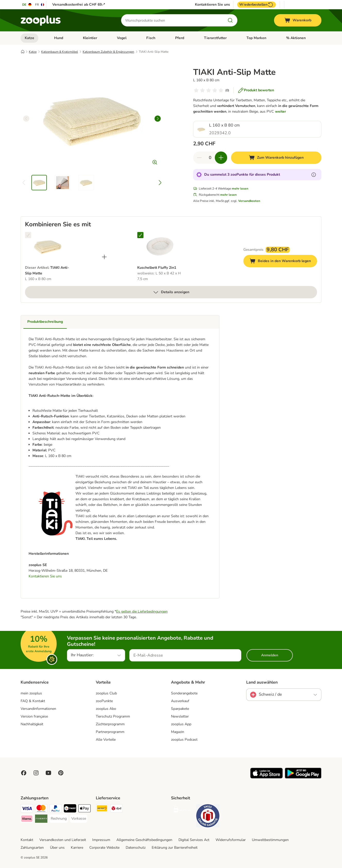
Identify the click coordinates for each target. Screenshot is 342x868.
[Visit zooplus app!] (266, 777)
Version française (34, 716)
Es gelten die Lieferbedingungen (142, 611)
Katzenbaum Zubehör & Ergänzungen (108, 52)
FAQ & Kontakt (33, 701)
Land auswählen (262, 682)
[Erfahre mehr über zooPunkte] (314, 175)
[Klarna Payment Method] (27, 820)
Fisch (151, 38)
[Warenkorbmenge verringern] (199, 158)
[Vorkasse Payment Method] (79, 819)
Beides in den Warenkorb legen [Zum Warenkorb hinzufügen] (283, 262)
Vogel (122, 38)
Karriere (77, 848)
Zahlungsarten (32, 848)
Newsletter (180, 716)
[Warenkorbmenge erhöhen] (221, 158)
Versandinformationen (38, 709)
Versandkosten (249, 201)
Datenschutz (136, 848)
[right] (158, 119)
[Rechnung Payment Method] (59, 819)
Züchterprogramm (110, 724)
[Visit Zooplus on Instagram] (36, 773)
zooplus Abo (106, 709)
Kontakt (27, 840)
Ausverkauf (180, 701)
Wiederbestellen (256, 5)
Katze (29, 38)
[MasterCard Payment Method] (41, 809)
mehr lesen (240, 189)
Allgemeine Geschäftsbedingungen (144, 840)
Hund (59, 38)
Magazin (178, 732)
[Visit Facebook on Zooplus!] (24, 773)
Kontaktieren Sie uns (212, 5)
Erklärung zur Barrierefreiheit (175, 848)
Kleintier (90, 38)
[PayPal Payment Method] (56, 809)
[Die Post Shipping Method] (102, 809)
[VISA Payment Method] (27, 809)
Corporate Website (104, 848)
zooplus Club (106, 693)
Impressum (101, 840)
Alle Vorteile (106, 740)
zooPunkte (104, 701)
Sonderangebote (184, 693)
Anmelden (270, 655)
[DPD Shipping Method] (116, 809)
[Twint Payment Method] (70, 809)
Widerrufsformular (231, 840)
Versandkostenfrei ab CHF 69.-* (79, 5)
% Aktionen (296, 38)
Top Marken (256, 38)
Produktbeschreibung (45, 322)
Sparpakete (180, 709)
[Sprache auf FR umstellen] (40, 5)
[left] (26, 119)
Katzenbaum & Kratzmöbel (60, 52)
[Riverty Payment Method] (41, 820)
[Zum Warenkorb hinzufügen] (276, 158)
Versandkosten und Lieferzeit (63, 840)
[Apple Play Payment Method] (84, 809)
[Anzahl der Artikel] (210, 158)
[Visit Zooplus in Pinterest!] (61, 773)
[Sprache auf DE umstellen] (27, 5)
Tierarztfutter (215, 38)
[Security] (183, 810)
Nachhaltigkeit (32, 724)
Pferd (180, 38)
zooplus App (181, 724)
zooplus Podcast (184, 740)
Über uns (57, 848)
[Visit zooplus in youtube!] (48, 773)
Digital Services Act (194, 840)
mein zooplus (31, 693)
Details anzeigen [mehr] (171, 292)
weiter (280, 111)
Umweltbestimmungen (270, 840)
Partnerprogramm (110, 732)
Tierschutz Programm (113, 716)
